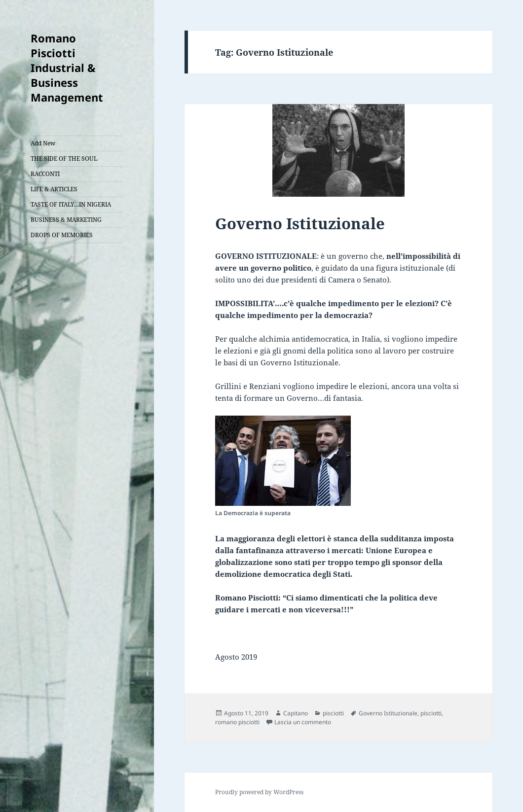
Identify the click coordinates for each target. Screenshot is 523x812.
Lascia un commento (303, 722)
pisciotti (333, 713)
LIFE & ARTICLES (54, 189)
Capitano (296, 713)
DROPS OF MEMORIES (62, 235)
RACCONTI (45, 174)
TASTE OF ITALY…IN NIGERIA (71, 204)
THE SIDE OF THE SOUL (64, 159)
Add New (43, 143)
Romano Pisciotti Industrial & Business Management (67, 68)
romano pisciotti (237, 722)
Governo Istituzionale (300, 223)
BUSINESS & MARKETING (66, 220)
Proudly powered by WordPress (259, 792)
